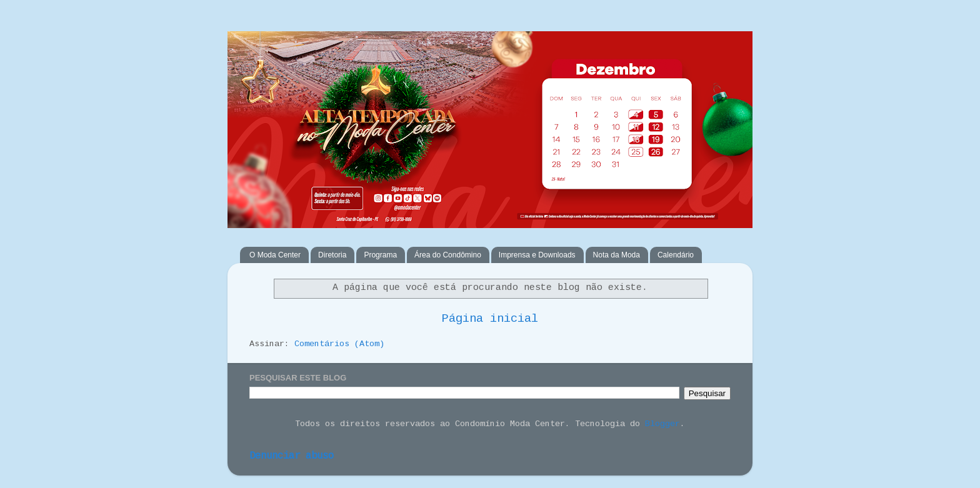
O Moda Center (275, 255)
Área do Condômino (448, 255)
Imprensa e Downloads (537, 255)
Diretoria (332, 255)
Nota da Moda (617, 255)
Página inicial (490, 319)
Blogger (662, 424)
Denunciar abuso (292, 456)
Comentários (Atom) (339, 344)
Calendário (676, 255)
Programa (380, 255)
